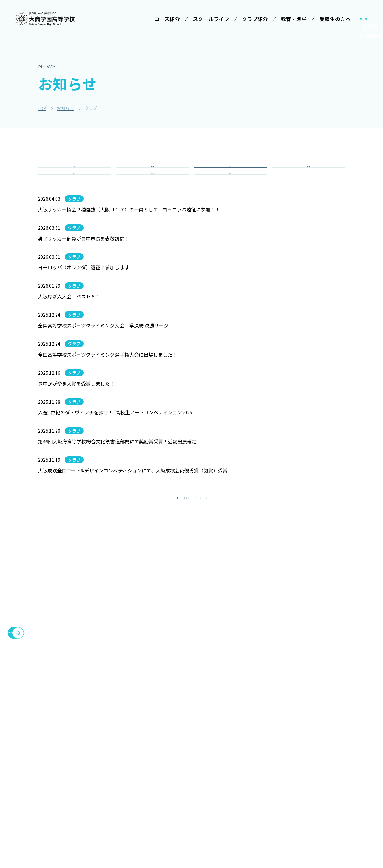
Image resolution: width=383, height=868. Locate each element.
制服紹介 (186, 768)
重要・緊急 (153, 198)
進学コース (128, 818)
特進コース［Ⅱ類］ (137, 788)
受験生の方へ (239, 729)
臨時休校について (332, 760)
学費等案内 (239, 768)
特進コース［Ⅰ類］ (137, 776)
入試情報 (152, 175)
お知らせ (278, 775)
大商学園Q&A (237, 783)
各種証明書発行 (329, 745)
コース (75, 198)
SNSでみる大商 (193, 798)
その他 (230, 198)
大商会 (319, 798)
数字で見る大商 (193, 810)
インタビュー (191, 822)
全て (75, 175)
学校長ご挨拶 (191, 744)
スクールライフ (191, 729)
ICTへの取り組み (192, 783)
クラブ (230, 175)
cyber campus (331, 814)
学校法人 (123, 729)
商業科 (123, 830)
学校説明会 (239, 756)
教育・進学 (281, 760)
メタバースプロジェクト (340, 729)
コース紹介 (126, 762)
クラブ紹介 (281, 729)
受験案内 (237, 744)
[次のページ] (207, 659)
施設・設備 (281, 745)
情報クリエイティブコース (137, 803)
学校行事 (308, 175)
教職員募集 (281, 791)
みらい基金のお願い (137, 744)
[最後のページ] (227, 659)
